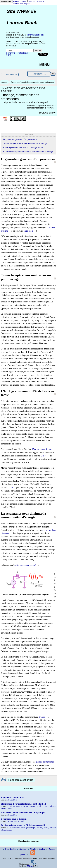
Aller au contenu (20, 1)
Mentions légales (37, 849)
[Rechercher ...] (39, 74)
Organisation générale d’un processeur (20, 139)
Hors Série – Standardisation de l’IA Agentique (23, 812)
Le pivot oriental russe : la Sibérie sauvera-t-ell (23, 825)
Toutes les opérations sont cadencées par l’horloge (25, 143)
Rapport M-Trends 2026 (12, 797)
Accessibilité (6, 2)
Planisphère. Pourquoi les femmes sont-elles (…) (23, 804)
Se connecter (11, 74)
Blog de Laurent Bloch (16, 821)
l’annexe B (29, 231)
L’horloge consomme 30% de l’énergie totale (23, 147)
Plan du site (10, 849)
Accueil (4, 82)
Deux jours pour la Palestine (14, 819)
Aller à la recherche (36, 1)
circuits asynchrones (45, 762)
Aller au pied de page (22, 4)
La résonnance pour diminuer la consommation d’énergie (28, 152)
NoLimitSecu (12, 800)
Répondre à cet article (21, 780)
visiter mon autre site (35, 35)
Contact (22, 849)
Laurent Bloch (48, 113)
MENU (44, 64)
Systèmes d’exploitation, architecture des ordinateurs (32, 82)
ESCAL (30, 866)
